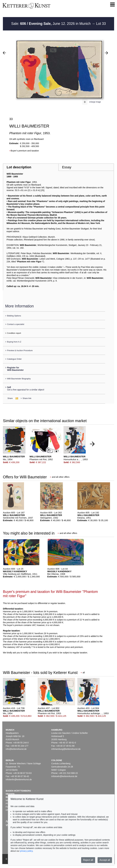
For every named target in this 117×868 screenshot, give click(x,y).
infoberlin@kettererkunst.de (19, 779)
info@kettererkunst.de (16, 749)
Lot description (19, 167)
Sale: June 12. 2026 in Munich (51, 24)
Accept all (105, 860)
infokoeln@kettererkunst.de (64, 776)
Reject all (88, 860)
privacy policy (26, 851)
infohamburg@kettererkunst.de (66, 749)
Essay (67, 167)
